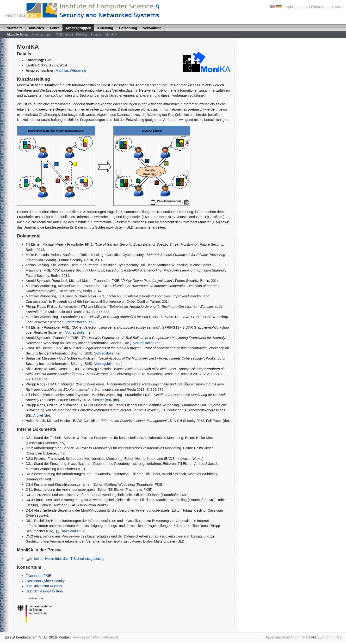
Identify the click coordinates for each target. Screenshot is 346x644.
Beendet (96, 34)
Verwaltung (152, 28)
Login (289, 7)
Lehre (55, 28)
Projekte (82, 34)
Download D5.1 (71, 531)
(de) (116, 400)
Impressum (335, 7)
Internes (302, 7)
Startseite (15, 28)
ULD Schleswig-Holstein (44, 591)
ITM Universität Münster (44, 586)
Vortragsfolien (76, 332)
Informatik (300, 637)
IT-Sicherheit (64, 34)
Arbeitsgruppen (78, 28)
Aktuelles (36, 28)
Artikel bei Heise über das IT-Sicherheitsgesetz (63, 559)
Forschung (128, 28)
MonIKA (111, 34)
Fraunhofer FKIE (39, 576)
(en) (108, 400)
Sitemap (317, 7)
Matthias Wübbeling (71, 71)
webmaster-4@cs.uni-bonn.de (96, 637)
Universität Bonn (277, 637)
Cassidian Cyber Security (45, 581)
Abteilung (105, 28)
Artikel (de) (42, 415)
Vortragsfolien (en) (80, 322)
